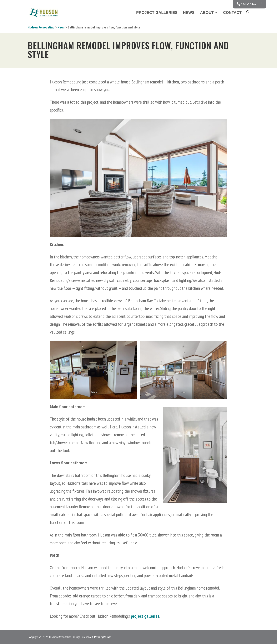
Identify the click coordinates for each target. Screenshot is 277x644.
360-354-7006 (252, 4)
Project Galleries (157, 12)
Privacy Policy (102, 637)
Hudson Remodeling (41, 27)
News (189, 12)
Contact (232, 12)
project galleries (145, 616)
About (207, 12)
